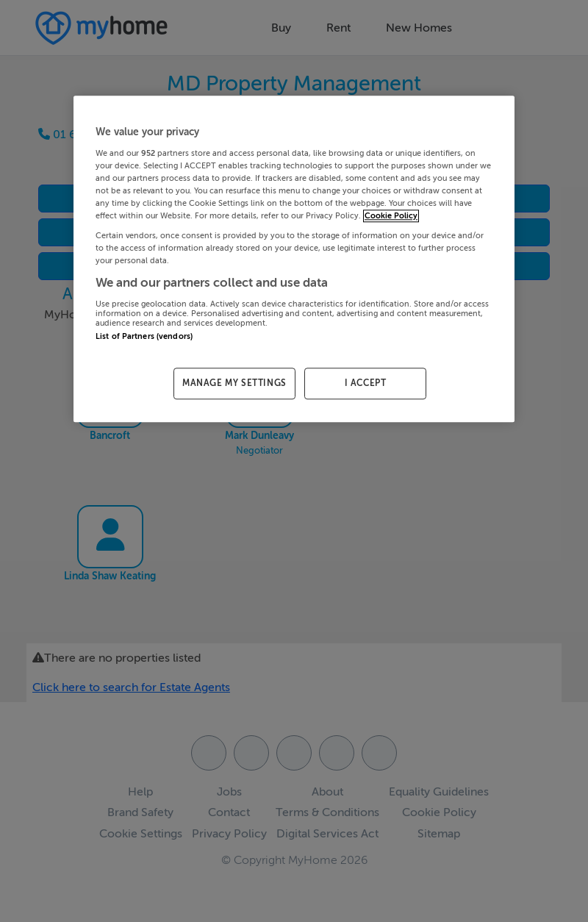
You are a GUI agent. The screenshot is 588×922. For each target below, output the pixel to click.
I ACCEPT (366, 383)
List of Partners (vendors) (144, 336)
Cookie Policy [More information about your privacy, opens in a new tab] (391, 216)
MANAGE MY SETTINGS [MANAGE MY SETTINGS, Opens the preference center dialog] (234, 383)
